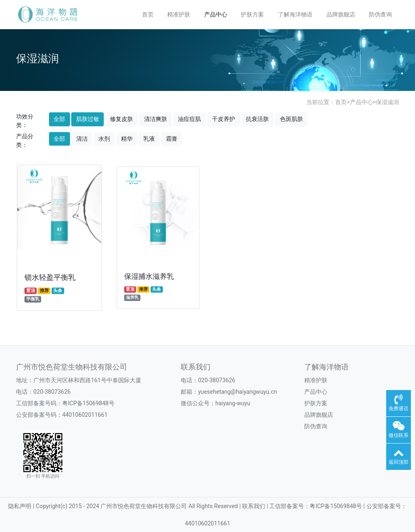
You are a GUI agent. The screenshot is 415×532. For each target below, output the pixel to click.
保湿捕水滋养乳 (150, 273)
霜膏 (172, 139)
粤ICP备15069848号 (88, 403)
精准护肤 (179, 14)
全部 (59, 119)
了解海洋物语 (295, 14)
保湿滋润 (387, 102)
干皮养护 (224, 119)
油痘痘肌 (189, 119)
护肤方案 (252, 14)
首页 (148, 14)
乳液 (149, 139)
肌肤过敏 (88, 119)
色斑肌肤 (291, 119)
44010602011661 (85, 415)
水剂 (104, 139)
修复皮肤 (121, 119)
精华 (127, 139)
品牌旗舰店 (341, 14)
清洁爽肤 (156, 119)
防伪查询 (380, 14)
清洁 (82, 139)
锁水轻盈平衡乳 (50, 275)
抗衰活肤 (257, 119)
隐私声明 (20, 506)
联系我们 (196, 367)
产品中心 (216, 14)
